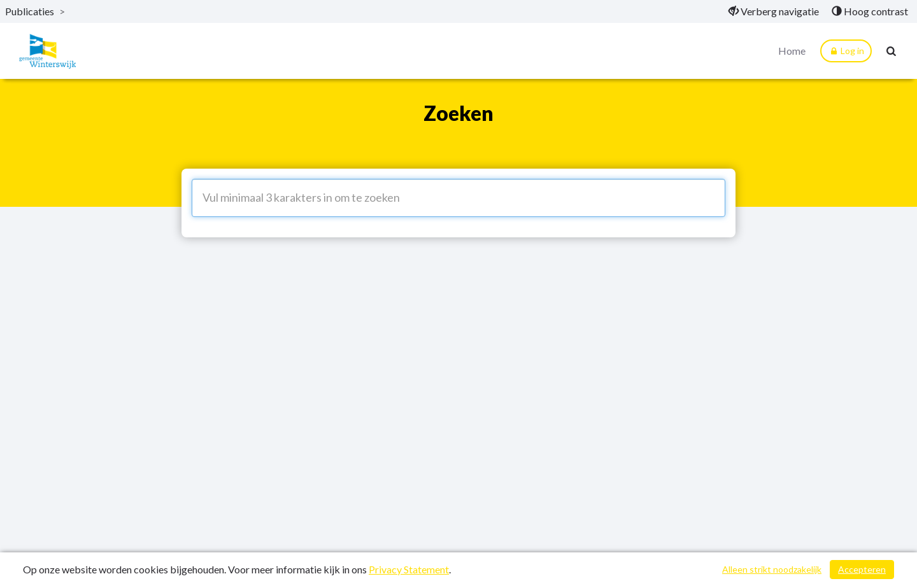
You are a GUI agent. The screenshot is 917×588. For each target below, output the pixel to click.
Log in (846, 51)
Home (792, 51)
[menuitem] (774, 11)
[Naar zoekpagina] (892, 51)
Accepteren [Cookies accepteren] (862, 569)
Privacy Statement (409, 569)
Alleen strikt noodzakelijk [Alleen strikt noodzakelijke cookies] (772, 569)
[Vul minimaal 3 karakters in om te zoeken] (458, 198)
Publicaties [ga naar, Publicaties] (30, 11)
